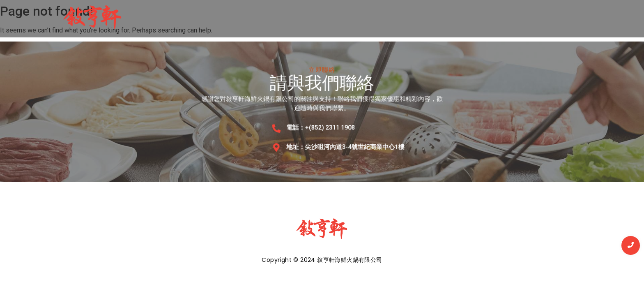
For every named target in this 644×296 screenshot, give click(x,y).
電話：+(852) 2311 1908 (321, 127)
